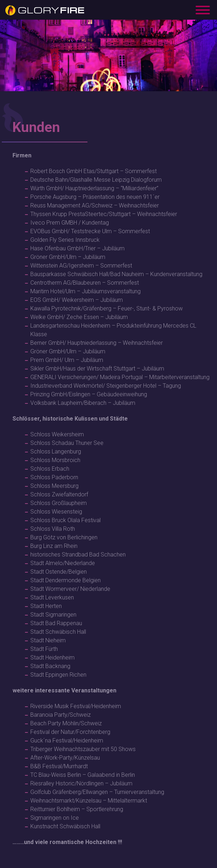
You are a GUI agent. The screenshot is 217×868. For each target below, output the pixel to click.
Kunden (36, 127)
